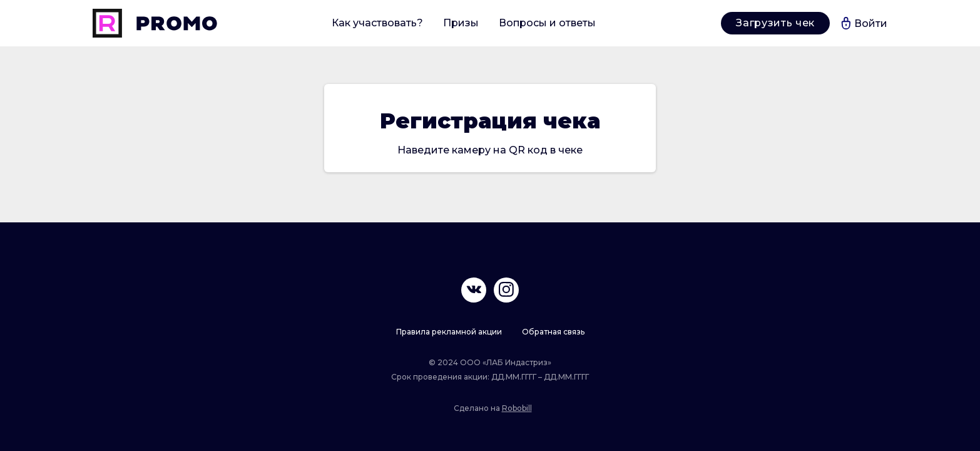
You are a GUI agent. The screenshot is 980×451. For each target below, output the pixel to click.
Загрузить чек (775, 23)
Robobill (517, 408)
